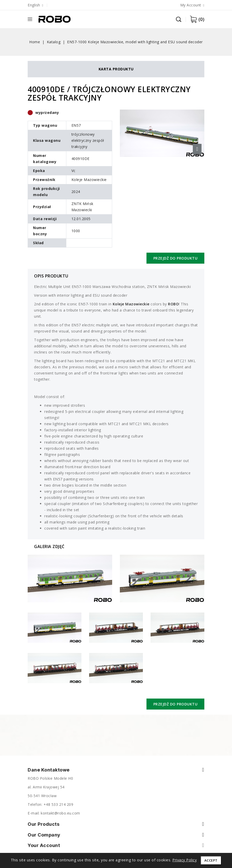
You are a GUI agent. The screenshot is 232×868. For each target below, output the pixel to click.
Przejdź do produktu (176, 258)
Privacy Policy (184, 860)
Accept (211, 860)
